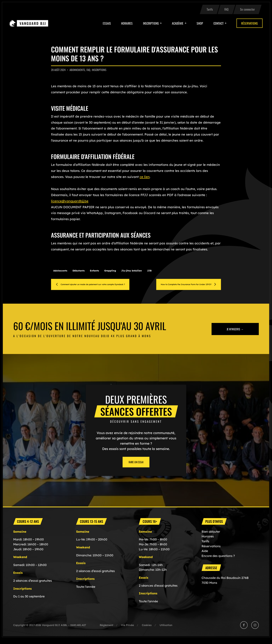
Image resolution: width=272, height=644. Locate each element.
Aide (205, 556)
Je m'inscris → (235, 334)
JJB (149, 271)
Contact (219, 23)
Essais (107, 23)
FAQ (226, 9)
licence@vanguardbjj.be (70, 201)
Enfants (94, 271)
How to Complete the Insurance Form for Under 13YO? (183, 287)
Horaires (127, 23)
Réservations (250, 23)
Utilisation (166, 630)
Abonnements (77, 70)
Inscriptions (151, 23)
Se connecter (247, 9)
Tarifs (210, 9)
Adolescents (60, 271)
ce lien (145, 177)
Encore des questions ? (218, 561)
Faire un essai (136, 467)
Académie (178, 23)
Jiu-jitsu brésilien (132, 271)
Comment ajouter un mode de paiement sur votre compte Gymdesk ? (95, 287)
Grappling (110, 271)
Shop (200, 23)
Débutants (79, 271)
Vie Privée (127, 630)
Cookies (147, 630)
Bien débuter (211, 536)
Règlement (106, 630)
